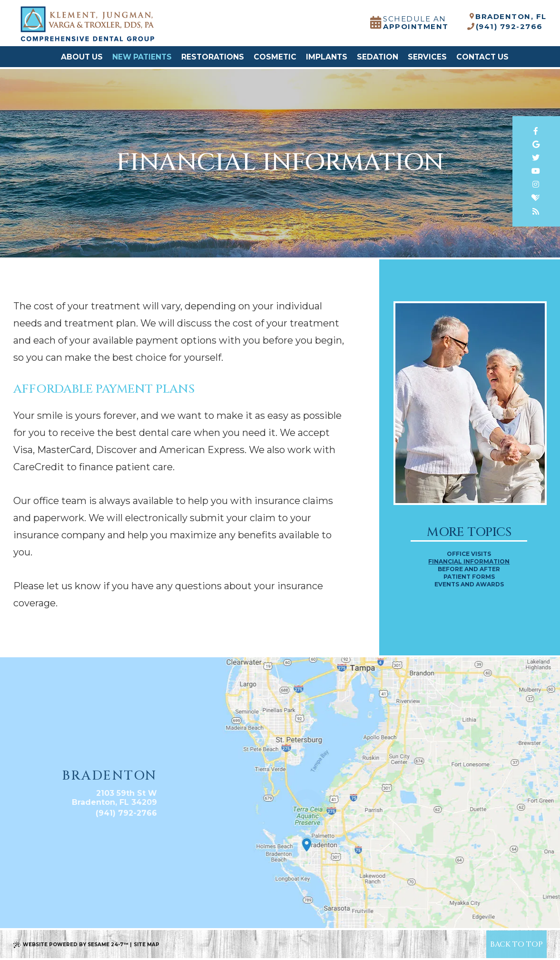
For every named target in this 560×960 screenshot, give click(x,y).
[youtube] (536, 171)
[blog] (536, 212)
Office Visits (469, 554)
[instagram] (536, 184)
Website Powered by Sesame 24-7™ (75, 945)
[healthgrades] (536, 198)
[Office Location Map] (307, 839)
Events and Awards (469, 584)
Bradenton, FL (509, 17)
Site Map (147, 945)
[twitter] (536, 158)
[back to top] (516, 944)
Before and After (469, 569)
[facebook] (536, 131)
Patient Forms (469, 577)
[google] (536, 144)
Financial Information (469, 562)
